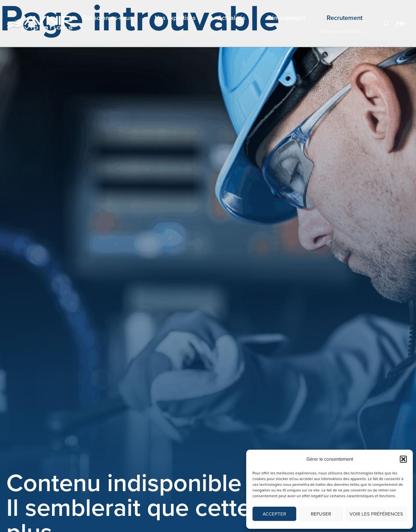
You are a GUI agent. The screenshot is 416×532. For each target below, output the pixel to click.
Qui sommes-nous (107, 18)
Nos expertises (175, 18)
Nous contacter (341, 31)
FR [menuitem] (400, 24)
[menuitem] (403, 24)
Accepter (274, 514)
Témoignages (286, 18)
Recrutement (345, 18)
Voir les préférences (376, 514)
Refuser (321, 514)
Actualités (231, 18)
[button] (403, 459)
